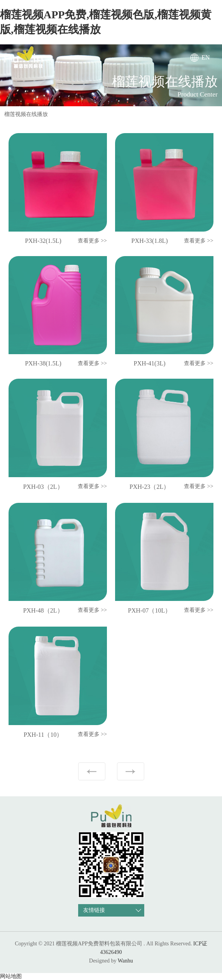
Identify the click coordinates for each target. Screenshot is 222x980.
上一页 (92, 771)
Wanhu (125, 961)
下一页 (131, 771)
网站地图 (11, 976)
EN (205, 57)
